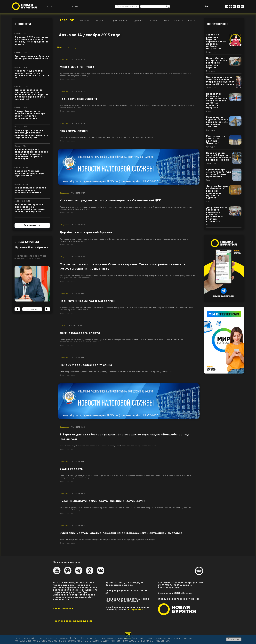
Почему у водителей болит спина (86, 365)
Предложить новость (127, 6)
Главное (67, 20)
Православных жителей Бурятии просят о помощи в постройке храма (219, 156)
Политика (85, 21)
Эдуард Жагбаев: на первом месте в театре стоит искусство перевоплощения (30, 115)
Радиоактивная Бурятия (78, 99)
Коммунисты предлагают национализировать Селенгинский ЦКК (110, 200)
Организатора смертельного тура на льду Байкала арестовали (219, 173)
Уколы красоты (72, 469)
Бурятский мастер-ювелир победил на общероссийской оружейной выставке (121, 533)
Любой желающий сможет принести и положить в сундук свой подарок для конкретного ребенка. (108, 446)
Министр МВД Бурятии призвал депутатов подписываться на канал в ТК (32, 74)
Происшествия (119, 21)
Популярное (218, 24)
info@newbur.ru (137, 609)
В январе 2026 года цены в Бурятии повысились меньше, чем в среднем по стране (32, 41)
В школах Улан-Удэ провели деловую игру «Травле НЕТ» (29, 173)
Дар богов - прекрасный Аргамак (86, 232)
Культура (153, 21)
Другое (192, 21)
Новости (23, 24)
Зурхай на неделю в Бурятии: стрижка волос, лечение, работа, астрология (216, 42)
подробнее (32, 309)
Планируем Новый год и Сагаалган (87, 301)
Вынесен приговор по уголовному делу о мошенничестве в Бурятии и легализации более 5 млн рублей (32, 94)
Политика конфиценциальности (73, 621)
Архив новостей (63, 609)
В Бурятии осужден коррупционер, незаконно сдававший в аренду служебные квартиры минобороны (31, 154)
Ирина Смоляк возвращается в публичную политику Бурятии (217, 63)
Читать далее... (67, 79)
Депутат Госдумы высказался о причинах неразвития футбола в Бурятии (217, 192)
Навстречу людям (74, 131)
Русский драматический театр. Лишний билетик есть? (103, 501)
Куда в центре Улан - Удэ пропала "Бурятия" (216, 140)
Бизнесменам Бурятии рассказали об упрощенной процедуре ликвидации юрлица (30, 208)
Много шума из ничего (77, 67)
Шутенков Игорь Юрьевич (31, 247)
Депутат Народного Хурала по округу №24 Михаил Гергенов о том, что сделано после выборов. (107, 137)
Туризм (209, 180)
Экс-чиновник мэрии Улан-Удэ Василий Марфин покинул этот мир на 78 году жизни (220, 81)
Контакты (178, 21)
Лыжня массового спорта (80, 333)
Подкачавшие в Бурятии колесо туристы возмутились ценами (30, 190)
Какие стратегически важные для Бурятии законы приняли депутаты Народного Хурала (32, 134)
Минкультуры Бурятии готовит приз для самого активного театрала (217, 122)
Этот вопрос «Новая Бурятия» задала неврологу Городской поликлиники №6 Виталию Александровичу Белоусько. (116, 372)
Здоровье (138, 21)
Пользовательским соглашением (146, 641)
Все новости (32, 225)
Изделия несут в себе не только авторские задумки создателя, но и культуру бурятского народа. (108, 540)
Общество (100, 21)
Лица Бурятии (27, 242)
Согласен (234, 639)
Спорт (166, 21)
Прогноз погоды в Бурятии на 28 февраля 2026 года (32, 57)
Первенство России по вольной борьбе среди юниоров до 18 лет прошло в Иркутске (217, 101)
